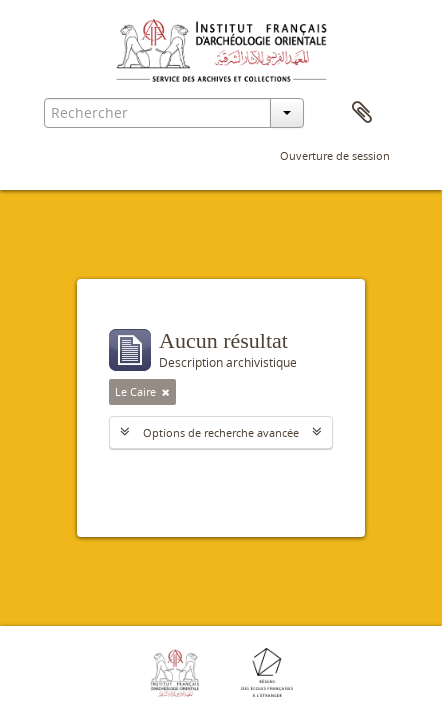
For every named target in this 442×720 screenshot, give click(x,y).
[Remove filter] (166, 392)
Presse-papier (362, 113)
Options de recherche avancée (221, 432)
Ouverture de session (335, 155)
